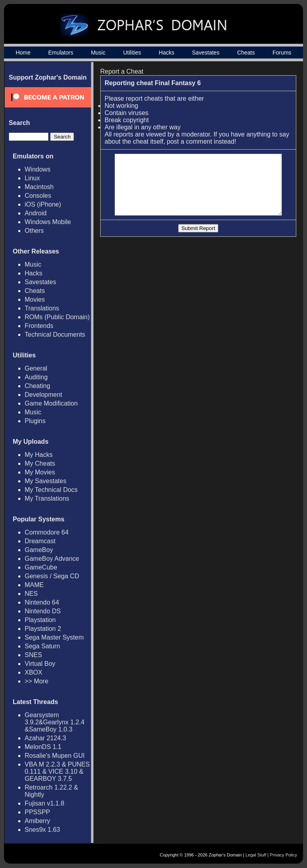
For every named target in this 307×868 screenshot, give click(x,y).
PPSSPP (37, 812)
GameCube (41, 567)
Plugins (35, 421)
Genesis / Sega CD (52, 576)
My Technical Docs (51, 490)
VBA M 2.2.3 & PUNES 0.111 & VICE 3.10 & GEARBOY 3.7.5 (57, 771)
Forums (282, 53)
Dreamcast (40, 541)
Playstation (40, 620)
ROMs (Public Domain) (57, 317)
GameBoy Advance (52, 559)
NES (31, 594)
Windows (38, 169)
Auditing (36, 377)
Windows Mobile (48, 222)
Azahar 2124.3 (45, 738)
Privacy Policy (284, 855)
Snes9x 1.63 (42, 830)
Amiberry (37, 821)
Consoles (38, 196)
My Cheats (40, 463)
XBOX (33, 672)
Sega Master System (54, 637)
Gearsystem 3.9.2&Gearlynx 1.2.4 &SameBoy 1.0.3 (54, 722)
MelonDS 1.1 (43, 747)
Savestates (206, 53)
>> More (37, 681)
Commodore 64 (47, 532)
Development (43, 395)
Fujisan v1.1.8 (45, 803)
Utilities (132, 53)
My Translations (47, 498)
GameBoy (39, 550)
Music (98, 53)
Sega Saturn (42, 646)
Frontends (39, 326)
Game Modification (51, 403)
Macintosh (39, 187)
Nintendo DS (43, 611)
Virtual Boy (40, 664)
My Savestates (46, 481)
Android (36, 213)
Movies (35, 299)
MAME (34, 585)
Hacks (166, 53)
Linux (32, 178)
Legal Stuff (256, 855)
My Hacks (39, 455)
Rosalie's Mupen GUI (55, 756)
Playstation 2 (43, 629)
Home (23, 53)
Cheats (246, 53)
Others (34, 231)
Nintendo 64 (42, 602)
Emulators (61, 53)
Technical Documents (55, 335)
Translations (42, 308)
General (36, 368)
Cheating (37, 386)
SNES (33, 655)
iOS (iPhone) (43, 204)
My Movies (40, 472)
